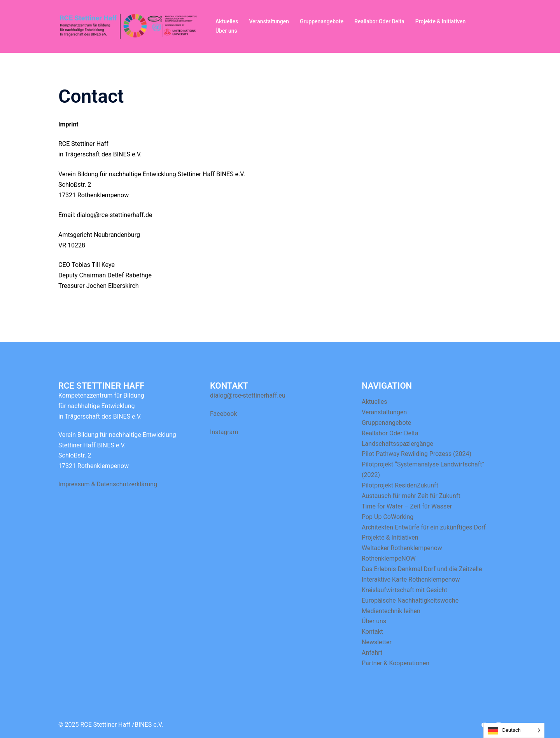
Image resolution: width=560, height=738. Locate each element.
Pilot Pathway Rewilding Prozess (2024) (416, 454)
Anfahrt (372, 653)
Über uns (226, 31)
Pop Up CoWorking (388, 517)
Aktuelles (227, 21)
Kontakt (372, 632)
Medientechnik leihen (391, 611)
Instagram (224, 432)
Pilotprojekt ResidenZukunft (400, 485)
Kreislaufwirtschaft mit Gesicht (404, 590)
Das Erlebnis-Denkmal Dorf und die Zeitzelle (422, 569)
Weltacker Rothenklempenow (402, 548)
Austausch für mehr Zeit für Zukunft (411, 496)
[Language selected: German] (514, 730)
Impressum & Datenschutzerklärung (108, 484)
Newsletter (377, 642)
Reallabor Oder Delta (379, 21)
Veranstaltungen (269, 21)
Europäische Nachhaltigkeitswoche (410, 600)
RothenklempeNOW (389, 558)
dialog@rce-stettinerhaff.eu (248, 395)
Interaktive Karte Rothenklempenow (411, 579)
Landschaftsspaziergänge (397, 444)
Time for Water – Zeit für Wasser (407, 506)
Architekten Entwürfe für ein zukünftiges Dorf (424, 527)
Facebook (223, 414)
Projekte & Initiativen (441, 21)
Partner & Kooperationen (395, 663)
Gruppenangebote (322, 21)
